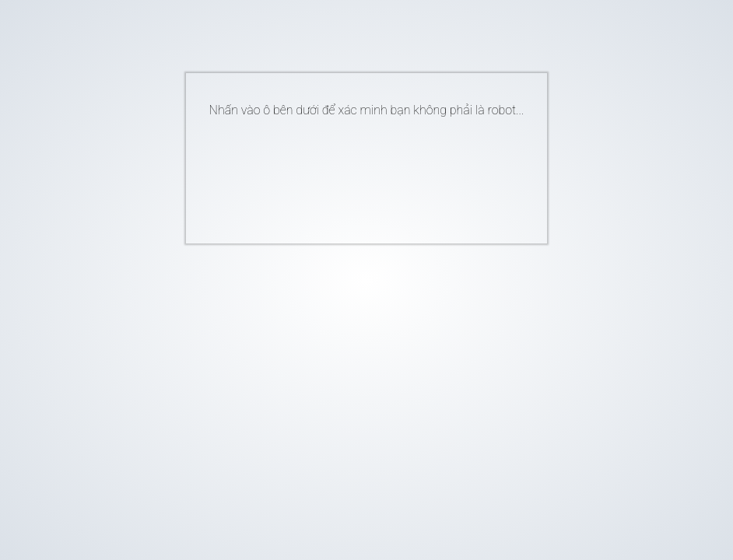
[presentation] (343, 174)
